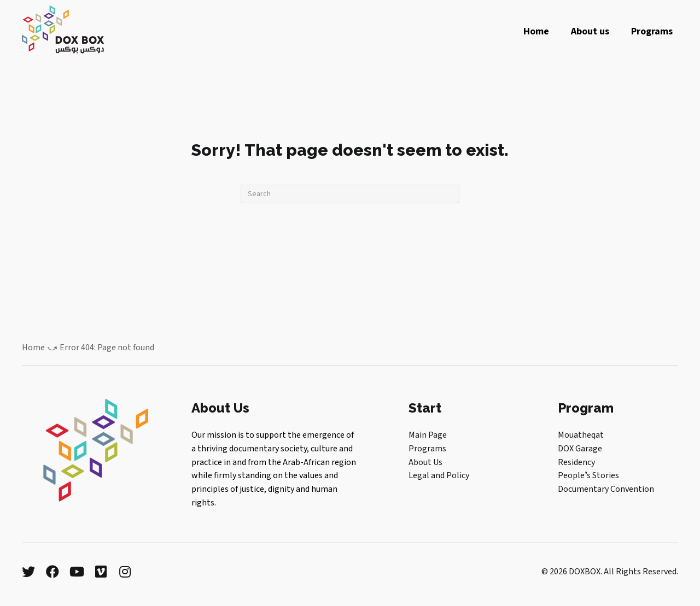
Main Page (428, 435)
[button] (28, 572)
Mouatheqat (581, 435)
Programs (427, 449)
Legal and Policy (439, 475)
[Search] (350, 194)
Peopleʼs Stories (588, 475)
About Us (425, 462)
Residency (576, 462)
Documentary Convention (606, 489)
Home (33, 348)
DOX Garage (580, 449)
